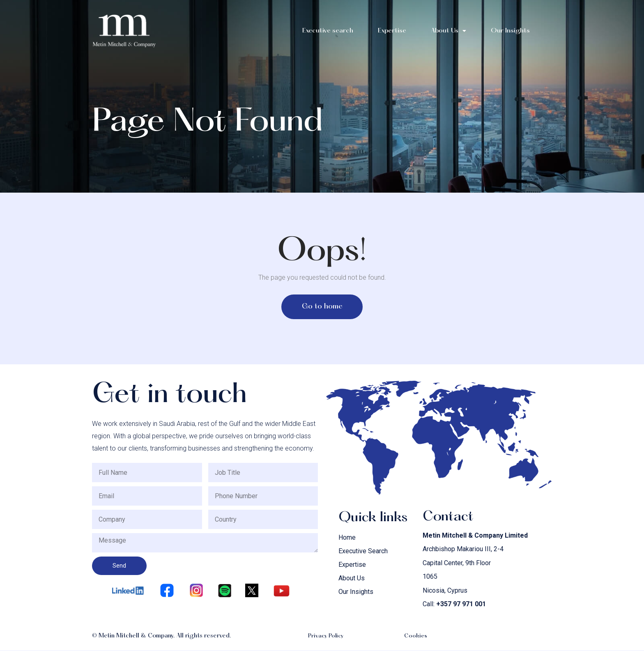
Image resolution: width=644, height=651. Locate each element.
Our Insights (510, 31)
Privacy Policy (326, 637)
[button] (322, 307)
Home (347, 537)
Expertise (392, 31)
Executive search (328, 31)
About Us (448, 31)
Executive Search (363, 551)
